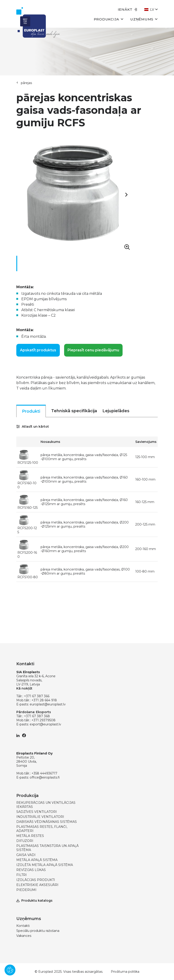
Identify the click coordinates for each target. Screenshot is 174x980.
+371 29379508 (43, 720)
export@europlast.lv (45, 724)
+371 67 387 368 (37, 716)
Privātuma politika (125, 972)
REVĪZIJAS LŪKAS (31, 870)
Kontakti (23, 926)
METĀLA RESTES (30, 836)
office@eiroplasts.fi (45, 777)
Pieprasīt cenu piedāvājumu (93, 350)
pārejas (26, 83)
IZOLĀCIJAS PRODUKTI (36, 880)
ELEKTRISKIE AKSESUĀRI (37, 885)
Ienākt (128, 9)
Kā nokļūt (24, 688)
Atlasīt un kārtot (33, 427)
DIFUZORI (25, 841)
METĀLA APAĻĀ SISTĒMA (37, 860)
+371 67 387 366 (37, 696)
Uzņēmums (144, 19)
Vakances (24, 936)
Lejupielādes (116, 411)
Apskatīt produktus (38, 350)
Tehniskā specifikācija (74, 411)
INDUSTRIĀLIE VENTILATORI (40, 817)
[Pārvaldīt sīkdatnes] (10, 970)
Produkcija (109, 19)
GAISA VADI (26, 855)
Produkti (31, 411)
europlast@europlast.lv (48, 704)
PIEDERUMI (26, 890)
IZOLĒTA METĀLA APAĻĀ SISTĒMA (45, 865)
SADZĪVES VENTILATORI (37, 812)
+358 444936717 (44, 773)
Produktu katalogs (34, 901)
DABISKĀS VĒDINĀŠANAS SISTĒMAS (47, 822)
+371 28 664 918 (44, 700)
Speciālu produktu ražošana (38, 931)
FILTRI (22, 875)
